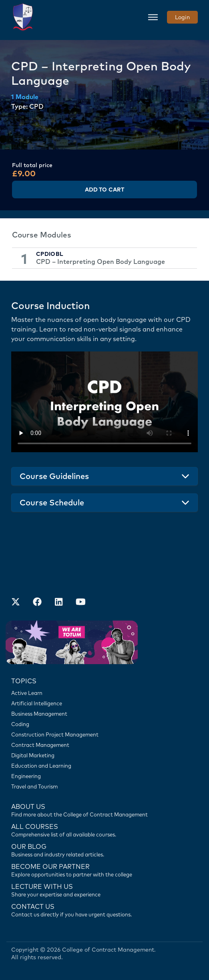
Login (182, 17)
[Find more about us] (104, 810)
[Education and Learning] (104, 766)
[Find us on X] (16, 603)
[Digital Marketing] (104, 755)
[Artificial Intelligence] (104, 703)
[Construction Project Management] (104, 735)
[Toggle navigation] (153, 17)
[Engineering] (104, 776)
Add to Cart (104, 190)
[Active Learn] (104, 693)
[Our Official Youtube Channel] (80, 603)
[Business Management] (104, 714)
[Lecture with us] (104, 890)
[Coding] (104, 724)
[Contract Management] (104, 745)
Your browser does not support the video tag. (104, 402)
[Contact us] (104, 850)
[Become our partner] (104, 870)
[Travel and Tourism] (104, 786)
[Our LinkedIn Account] (59, 603)
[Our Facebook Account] (37, 603)
